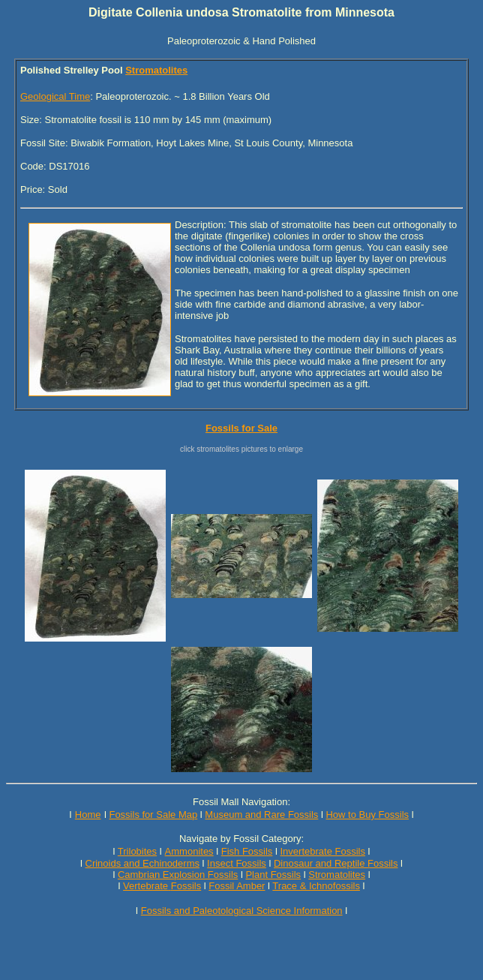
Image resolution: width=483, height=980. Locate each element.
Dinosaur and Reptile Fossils (336, 863)
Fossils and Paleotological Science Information (242, 911)
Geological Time (55, 96)
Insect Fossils (237, 863)
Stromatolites (156, 70)
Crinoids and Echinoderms (142, 863)
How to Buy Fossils (367, 815)
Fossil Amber (237, 886)
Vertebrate (145, 886)
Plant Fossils (273, 875)
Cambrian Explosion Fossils (178, 875)
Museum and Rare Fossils (261, 815)
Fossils (186, 886)
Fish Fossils (247, 851)
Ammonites (189, 851)
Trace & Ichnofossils (316, 886)
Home (88, 815)
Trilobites (137, 851)
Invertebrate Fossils (323, 851)
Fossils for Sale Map (153, 815)
